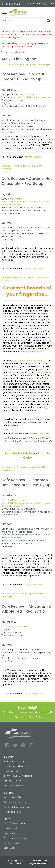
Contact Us (11, 829)
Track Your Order (15, 761)
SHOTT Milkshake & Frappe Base (34, 97)
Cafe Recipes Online (33, 157)
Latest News (12, 843)
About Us (44, 434)
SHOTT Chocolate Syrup (20, 202)
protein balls (45, 372)
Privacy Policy (13, 781)
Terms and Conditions (18, 776)
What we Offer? (14, 797)
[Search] (27, 21)
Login (51, 4)
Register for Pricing (19, 453)
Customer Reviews (16, 838)
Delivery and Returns (17, 766)
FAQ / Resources (14, 824)
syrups (6, 369)
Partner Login (12, 812)
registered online (32, 396)
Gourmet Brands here (31, 352)
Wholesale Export (15, 786)
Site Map (9, 848)
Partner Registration (17, 807)
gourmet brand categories (31, 361)
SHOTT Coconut (26, 94)
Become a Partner (15, 802)
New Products (13, 771)
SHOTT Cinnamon (17, 500)
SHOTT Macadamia (18, 627)
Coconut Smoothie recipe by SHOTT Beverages (26, 64)
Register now (35, 4)
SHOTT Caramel (16, 199)
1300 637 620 (11, 4)
